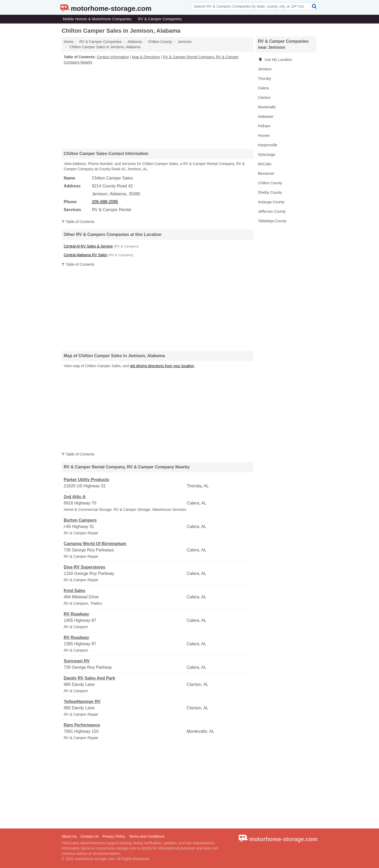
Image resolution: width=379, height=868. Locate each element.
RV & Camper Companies (160, 19)
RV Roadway (76, 614)
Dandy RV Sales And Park (89, 678)
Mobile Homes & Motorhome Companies (97, 19)
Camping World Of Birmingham (95, 544)
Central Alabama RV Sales (86, 255)
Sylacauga (266, 154)
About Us (69, 836)
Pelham (264, 126)
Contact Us (89, 836)
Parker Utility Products (86, 480)
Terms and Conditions (147, 836)
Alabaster (266, 117)
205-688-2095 (105, 202)
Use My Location (275, 60)
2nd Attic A (75, 497)
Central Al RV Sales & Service (88, 246)
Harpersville (268, 145)
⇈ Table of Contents (78, 222)
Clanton (264, 98)
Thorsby (265, 79)
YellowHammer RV (82, 702)
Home (69, 42)
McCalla (265, 164)
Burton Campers (80, 520)
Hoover (264, 135)
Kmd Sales (74, 591)
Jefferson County (272, 211)
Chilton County (270, 183)
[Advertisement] (157, 106)
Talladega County (272, 221)
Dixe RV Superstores (84, 567)
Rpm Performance (82, 725)
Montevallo (267, 107)
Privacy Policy (114, 836)
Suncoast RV (77, 661)
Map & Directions (146, 57)
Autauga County (271, 202)
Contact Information (113, 57)
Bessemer (266, 173)
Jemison (265, 69)
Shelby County (270, 192)
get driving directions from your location (162, 366)
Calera (263, 88)
